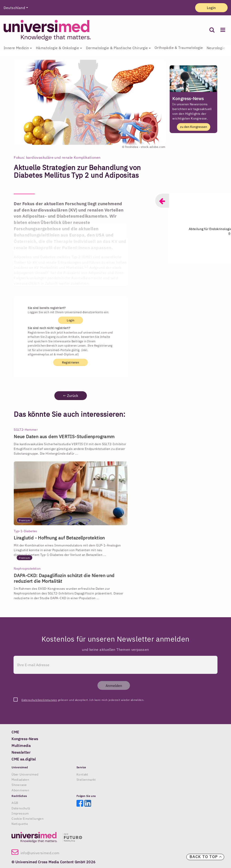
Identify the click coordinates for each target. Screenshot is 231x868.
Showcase (19, 785)
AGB (15, 803)
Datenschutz (21, 808)
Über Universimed (25, 774)
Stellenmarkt (86, 780)
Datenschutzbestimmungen (39, 700)
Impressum (20, 813)
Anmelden (114, 686)
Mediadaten (20, 780)
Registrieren (70, 362)
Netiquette (20, 824)
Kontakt (82, 774)
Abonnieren (20, 790)
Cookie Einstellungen (28, 819)
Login (211, 8)
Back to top (206, 857)
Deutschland (14, 8)
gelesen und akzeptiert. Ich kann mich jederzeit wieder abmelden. (83, 700)
